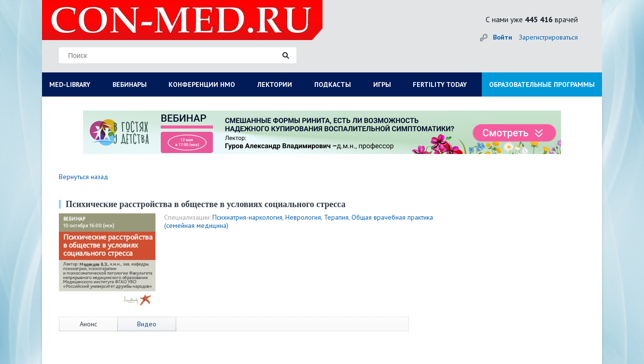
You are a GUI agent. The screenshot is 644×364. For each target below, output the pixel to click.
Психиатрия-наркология (247, 217)
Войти (503, 37)
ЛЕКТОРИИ (275, 84)
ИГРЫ (382, 84)
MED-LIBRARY (70, 84)
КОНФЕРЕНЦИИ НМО (202, 84)
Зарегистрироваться (548, 37)
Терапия (336, 217)
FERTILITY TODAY (440, 84)
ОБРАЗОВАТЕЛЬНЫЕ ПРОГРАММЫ (542, 84)
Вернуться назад (84, 177)
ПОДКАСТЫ (333, 84)
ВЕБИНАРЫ (130, 84)
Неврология (303, 217)
